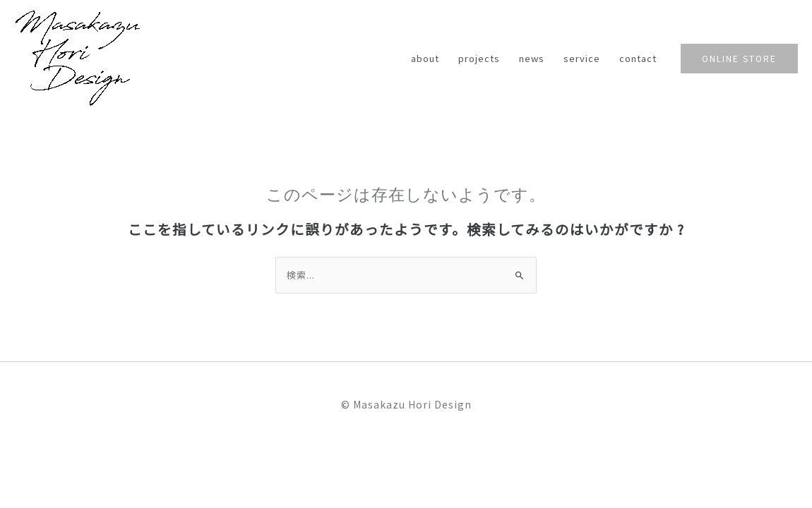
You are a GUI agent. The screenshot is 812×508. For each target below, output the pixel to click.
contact (639, 58)
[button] (739, 59)
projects (482, 58)
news (534, 58)
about (429, 58)
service (583, 58)
